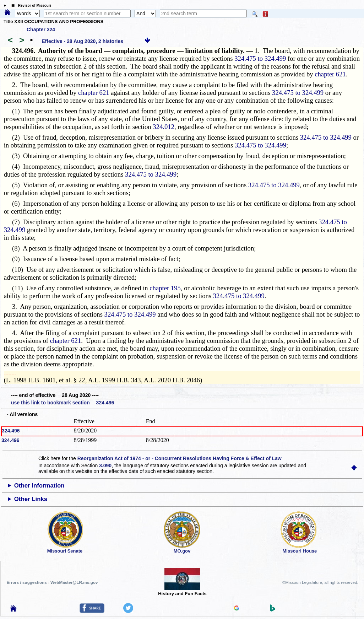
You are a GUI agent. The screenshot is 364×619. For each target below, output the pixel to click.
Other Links (31, 499)
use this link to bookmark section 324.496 (63, 403)
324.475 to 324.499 (260, 58)
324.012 (164, 127)
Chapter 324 (41, 29)
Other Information (39, 486)
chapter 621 (330, 74)
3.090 (105, 465)
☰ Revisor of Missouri (29, 6)
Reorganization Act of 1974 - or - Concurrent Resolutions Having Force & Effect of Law (180, 458)
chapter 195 (165, 288)
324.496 (11, 431)
